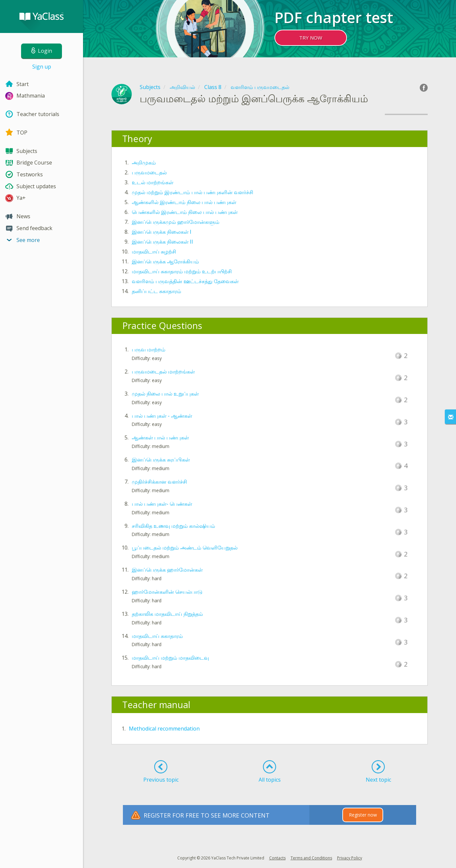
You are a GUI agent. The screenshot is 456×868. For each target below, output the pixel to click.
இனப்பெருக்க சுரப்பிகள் (161, 460)
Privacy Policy (350, 858)
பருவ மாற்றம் (149, 349)
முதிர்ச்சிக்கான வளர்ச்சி (159, 482)
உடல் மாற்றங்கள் (153, 182)
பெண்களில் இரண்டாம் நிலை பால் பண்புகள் (185, 212)
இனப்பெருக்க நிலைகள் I (162, 232)
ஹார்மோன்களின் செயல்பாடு (167, 592)
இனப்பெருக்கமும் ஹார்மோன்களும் (176, 222)
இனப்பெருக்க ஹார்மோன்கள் (167, 570)
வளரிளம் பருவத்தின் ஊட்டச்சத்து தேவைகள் (185, 281)
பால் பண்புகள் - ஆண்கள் (162, 416)
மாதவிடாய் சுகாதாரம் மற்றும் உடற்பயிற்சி (182, 271)
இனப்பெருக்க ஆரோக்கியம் (165, 261)
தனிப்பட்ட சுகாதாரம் (157, 291)
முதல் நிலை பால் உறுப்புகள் (165, 394)
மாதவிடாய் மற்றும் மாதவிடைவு (170, 658)
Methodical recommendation (164, 729)
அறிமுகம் (144, 163)
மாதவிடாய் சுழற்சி (154, 252)
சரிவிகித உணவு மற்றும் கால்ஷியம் (173, 526)
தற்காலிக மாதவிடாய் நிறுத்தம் (167, 614)
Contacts (277, 858)
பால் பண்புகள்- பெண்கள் (162, 504)
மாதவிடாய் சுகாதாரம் (157, 636)
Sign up (42, 67)
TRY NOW (311, 38)
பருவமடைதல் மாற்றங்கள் (163, 372)
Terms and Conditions (311, 858)
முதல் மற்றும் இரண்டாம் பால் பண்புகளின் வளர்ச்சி (193, 192)
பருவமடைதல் (149, 172)
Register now (363, 815)
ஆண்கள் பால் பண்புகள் (160, 437)
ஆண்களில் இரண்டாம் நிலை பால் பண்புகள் (184, 202)
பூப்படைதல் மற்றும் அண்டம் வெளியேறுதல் (185, 548)
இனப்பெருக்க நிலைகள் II (162, 242)
